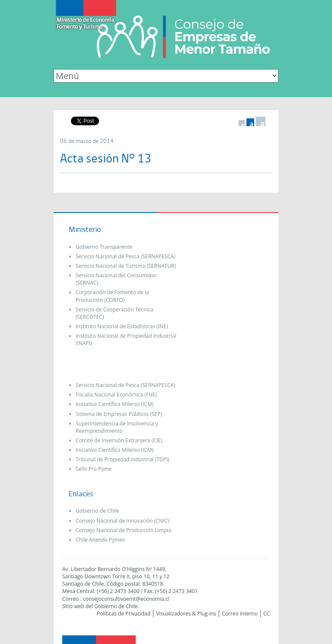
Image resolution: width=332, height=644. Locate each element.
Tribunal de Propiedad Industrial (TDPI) (123, 459)
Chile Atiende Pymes (100, 540)
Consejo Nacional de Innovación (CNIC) (122, 521)
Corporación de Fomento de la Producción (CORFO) (112, 296)
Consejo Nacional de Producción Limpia (123, 530)
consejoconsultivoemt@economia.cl (126, 599)
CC (267, 614)
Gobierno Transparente (104, 247)
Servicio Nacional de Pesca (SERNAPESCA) (126, 256)
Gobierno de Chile (97, 511)
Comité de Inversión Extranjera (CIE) (119, 440)
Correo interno (240, 614)
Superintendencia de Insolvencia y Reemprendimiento (117, 427)
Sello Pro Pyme (94, 469)
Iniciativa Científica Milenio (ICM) (115, 404)
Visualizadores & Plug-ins (186, 614)
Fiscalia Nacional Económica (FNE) (116, 395)
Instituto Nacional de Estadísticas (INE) (122, 326)
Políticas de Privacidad (124, 614)
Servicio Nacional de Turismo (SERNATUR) (126, 266)
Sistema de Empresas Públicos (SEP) (119, 414)
